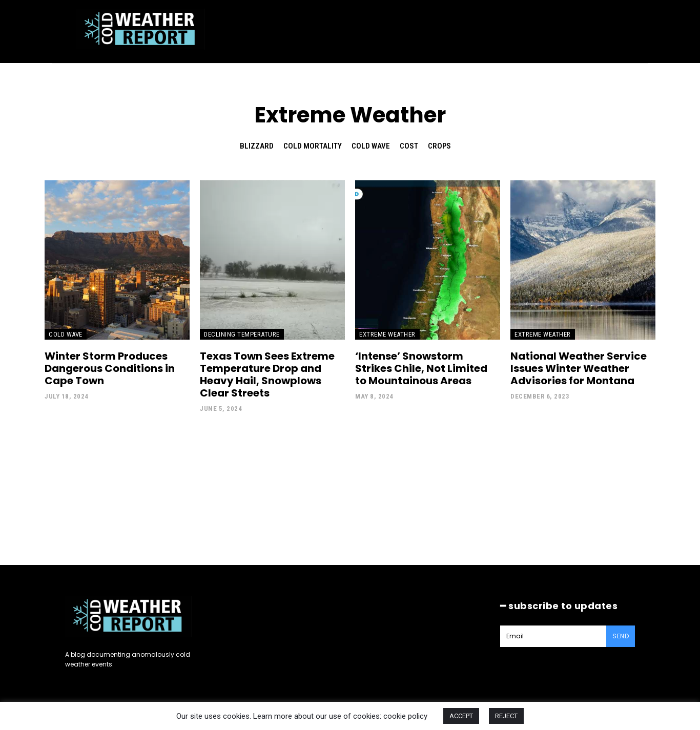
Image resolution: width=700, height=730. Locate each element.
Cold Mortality (313, 146)
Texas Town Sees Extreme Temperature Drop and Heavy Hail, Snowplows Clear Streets (267, 374)
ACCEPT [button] (461, 716)
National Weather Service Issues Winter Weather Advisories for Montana (579, 368)
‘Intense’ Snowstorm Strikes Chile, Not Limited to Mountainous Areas (421, 368)
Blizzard (257, 146)
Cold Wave (371, 146)
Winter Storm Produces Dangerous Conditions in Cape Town (110, 368)
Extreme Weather (387, 334)
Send (621, 636)
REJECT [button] (506, 716)
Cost (409, 146)
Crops (439, 146)
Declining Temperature (242, 334)
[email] (553, 636)
